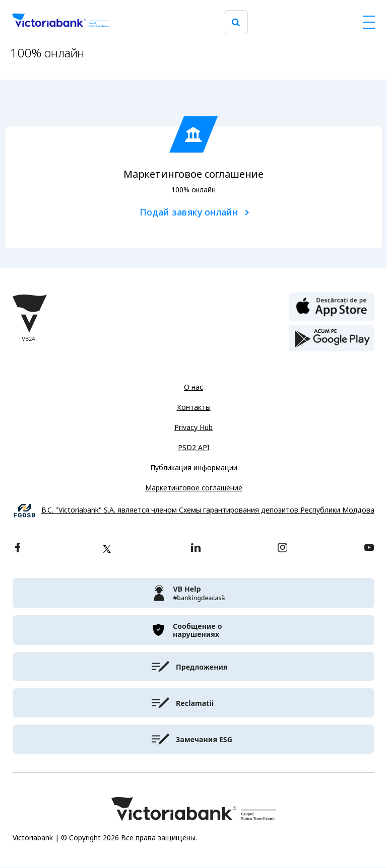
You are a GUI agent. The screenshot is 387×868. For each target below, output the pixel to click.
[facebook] (18, 549)
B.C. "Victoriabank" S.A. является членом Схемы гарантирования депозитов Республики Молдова (208, 510)
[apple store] (332, 306)
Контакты (194, 407)
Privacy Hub (193, 427)
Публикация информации (194, 468)
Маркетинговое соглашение (194, 488)
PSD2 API (194, 448)
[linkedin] (196, 549)
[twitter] (107, 549)
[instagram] (282, 549)
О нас (193, 387)
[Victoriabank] (60, 22)
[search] (236, 22)
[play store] (332, 338)
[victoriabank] (193, 593)
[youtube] (369, 549)
